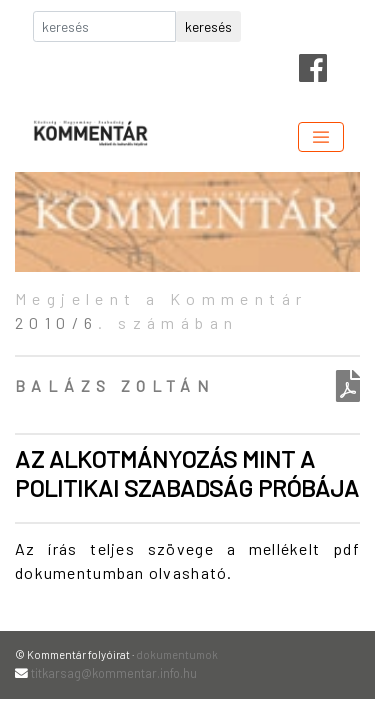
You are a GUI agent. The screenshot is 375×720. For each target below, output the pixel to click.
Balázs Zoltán (114, 385)
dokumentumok (177, 654)
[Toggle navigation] (321, 137)
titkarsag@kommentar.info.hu (114, 673)
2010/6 (56, 322)
